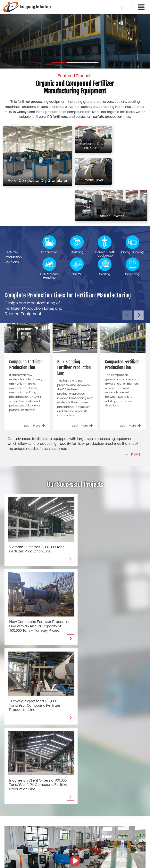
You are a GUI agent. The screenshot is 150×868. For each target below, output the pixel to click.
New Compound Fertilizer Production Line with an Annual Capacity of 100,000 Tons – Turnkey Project (110, 517)
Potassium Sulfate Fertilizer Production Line (35, 847)
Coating (105, 233)
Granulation (49, 211)
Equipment (88, 796)
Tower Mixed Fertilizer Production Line (31, 841)
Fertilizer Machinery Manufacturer (46, 720)
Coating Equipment (128, 811)
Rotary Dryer (130, 146)
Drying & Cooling (132, 211)
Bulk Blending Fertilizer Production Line (74, 334)
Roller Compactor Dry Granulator (37, 181)
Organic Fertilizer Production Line (28, 824)
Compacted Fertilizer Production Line (122, 331)
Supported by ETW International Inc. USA (75, 863)
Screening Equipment (130, 818)
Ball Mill (77, 233)
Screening (132, 233)
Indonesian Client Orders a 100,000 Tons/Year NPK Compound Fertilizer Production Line (111, 596)
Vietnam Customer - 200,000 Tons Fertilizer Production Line (37, 513)
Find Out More (21, 773)
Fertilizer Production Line (30, 796)
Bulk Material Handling (49, 235)
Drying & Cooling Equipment (89, 833)
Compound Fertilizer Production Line (26, 331)
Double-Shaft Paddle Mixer (105, 213)
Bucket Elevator (111, 182)
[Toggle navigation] (141, 7)
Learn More (32, 392)
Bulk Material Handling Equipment (92, 843)
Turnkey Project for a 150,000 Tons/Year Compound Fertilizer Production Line (35, 596)
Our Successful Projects (75, 451)
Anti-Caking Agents (128, 824)
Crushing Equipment (92, 815)
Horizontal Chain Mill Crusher (92, 144)
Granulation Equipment (86, 806)
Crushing (77, 211)
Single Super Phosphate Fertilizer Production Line (36, 833)
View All (137, 421)
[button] (59, 62)
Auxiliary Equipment (129, 831)
